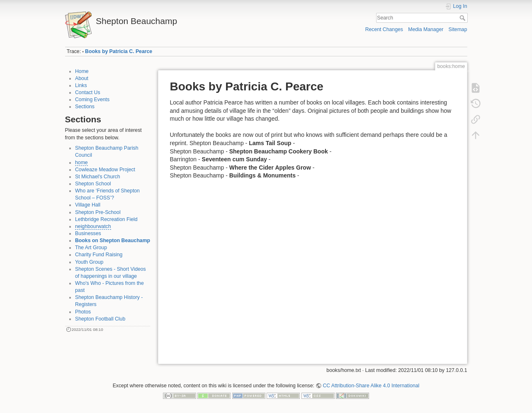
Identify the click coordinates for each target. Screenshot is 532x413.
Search (463, 18)
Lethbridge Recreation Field (106, 219)
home (81, 163)
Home (82, 71)
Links (81, 85)
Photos (83, 312)
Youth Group (89, 262)
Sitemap (458, 29)
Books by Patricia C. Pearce (119, 51)
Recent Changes (384, 29)
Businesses (88, 233)
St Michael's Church (98, 177)
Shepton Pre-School (98, 212)
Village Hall (88, 205)
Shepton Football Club (100, 319)
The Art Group (91, 248)
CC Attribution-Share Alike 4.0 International (371, 386)
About (82, 78)
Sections (85, 107)
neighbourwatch (93, 226)
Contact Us (88, 92)
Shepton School (93, 184)
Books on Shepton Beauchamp (113, 241)
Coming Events (92, 100)
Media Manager (426, 29)
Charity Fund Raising (99, 255)
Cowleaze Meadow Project (105, 170)
